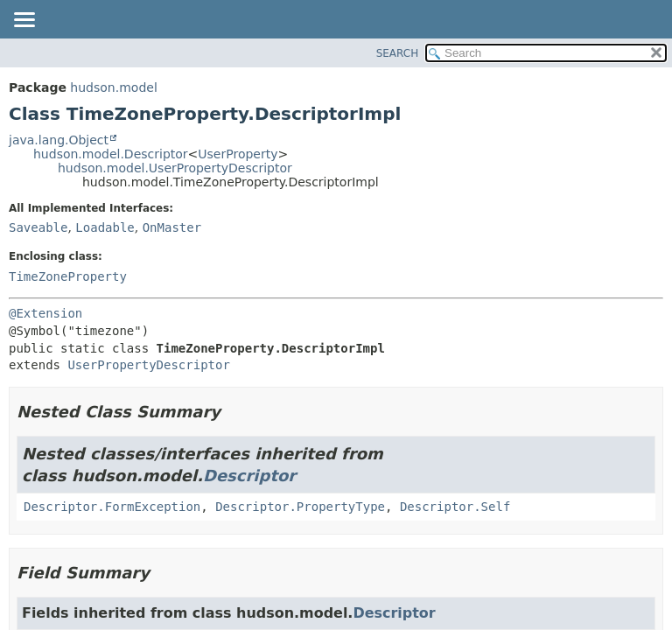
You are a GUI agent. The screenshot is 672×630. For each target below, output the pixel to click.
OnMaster (172, 227)
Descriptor (249, 476)
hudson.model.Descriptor (111, 154)
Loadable (105, 227)
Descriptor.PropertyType (300, 507)
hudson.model (113, 87)
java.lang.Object (59, 140)
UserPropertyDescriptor (148, 365)
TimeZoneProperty (68, 276)
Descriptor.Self (455, 507)
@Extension (45, 313)
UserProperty (238, 154)
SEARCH (398, 53)
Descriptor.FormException (112, 507)
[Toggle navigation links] (24, 21)
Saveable (38, 227)
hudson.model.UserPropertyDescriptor (175, 168)
